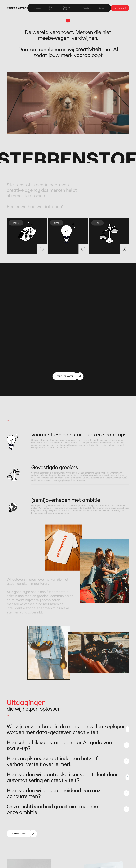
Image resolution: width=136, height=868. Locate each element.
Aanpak (37, 8)
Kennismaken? (120, 8)
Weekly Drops (66, 8)
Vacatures (87, 8)
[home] (17, 8)
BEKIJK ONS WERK (65, 376)
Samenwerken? (19, 834)
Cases (102, 8)
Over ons (50, 8)
